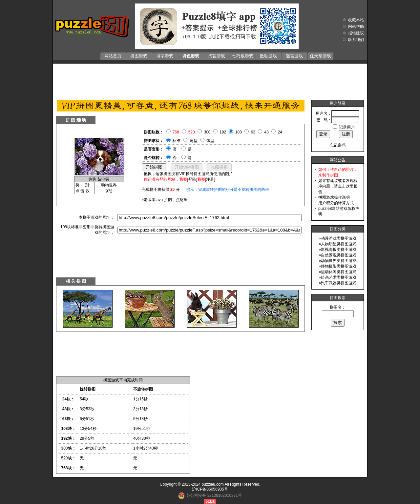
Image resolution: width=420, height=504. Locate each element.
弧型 (210, 141)
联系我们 (356, 40)
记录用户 (347, 127)
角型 (194, 141)
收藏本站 (356, 20)
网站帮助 (356, 27)
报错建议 (356, 33)
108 (239, 132)
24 (280, 132)
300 (207, 132)
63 (253, 132)
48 (267, 132)
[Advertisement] (210, 80)
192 (223, 132)
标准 (177, 141)
